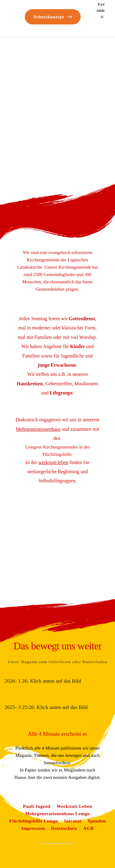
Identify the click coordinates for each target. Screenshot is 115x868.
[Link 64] (97, 821)
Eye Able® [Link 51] (101, 11)
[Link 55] (30, 384)
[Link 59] (37, 806)
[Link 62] (34, 821)
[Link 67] (88, 828)
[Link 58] (53, 462)
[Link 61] (57, 814)
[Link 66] (64, 828)
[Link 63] (73, 821)
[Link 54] (57, 365)
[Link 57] (38, 429)
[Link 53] (77, 346)
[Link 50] (84, 10)
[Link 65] (33, 828)
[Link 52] (82, 319)
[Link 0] (18, 7)
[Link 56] (61, 393)
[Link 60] (74, 806)
